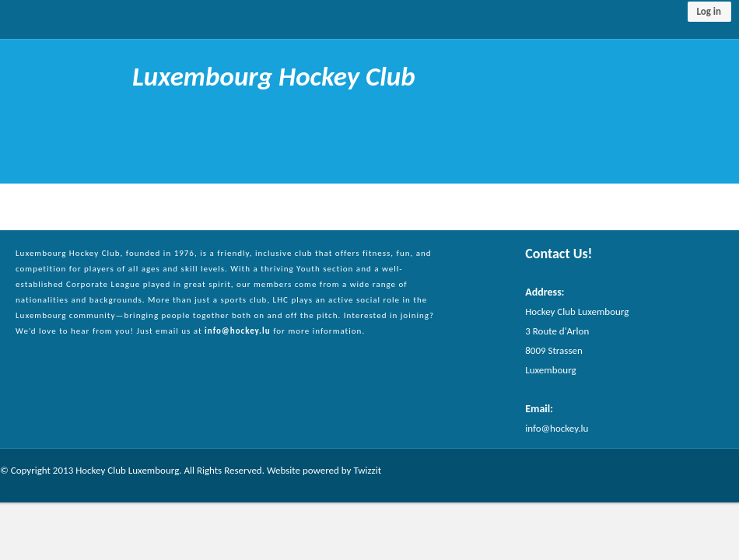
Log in (709, 11)
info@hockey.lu (238, 331)
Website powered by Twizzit (324, 470)
